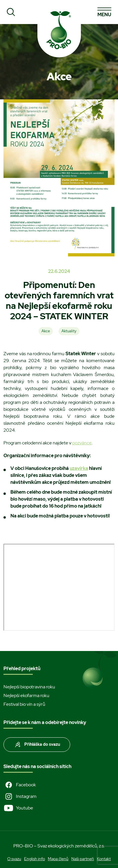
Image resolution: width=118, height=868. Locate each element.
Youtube (18, 808)
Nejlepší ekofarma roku (26, 695)
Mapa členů (58, 859)
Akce (46, 331)
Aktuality (69, 331)
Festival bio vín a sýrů (24, 704)
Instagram (20, 796)
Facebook (20, 785)
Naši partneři (83, 859)
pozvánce (82, 443)
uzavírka (79, 468)
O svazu (14, 859)
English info (35, 859)
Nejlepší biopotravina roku (29, 687)
